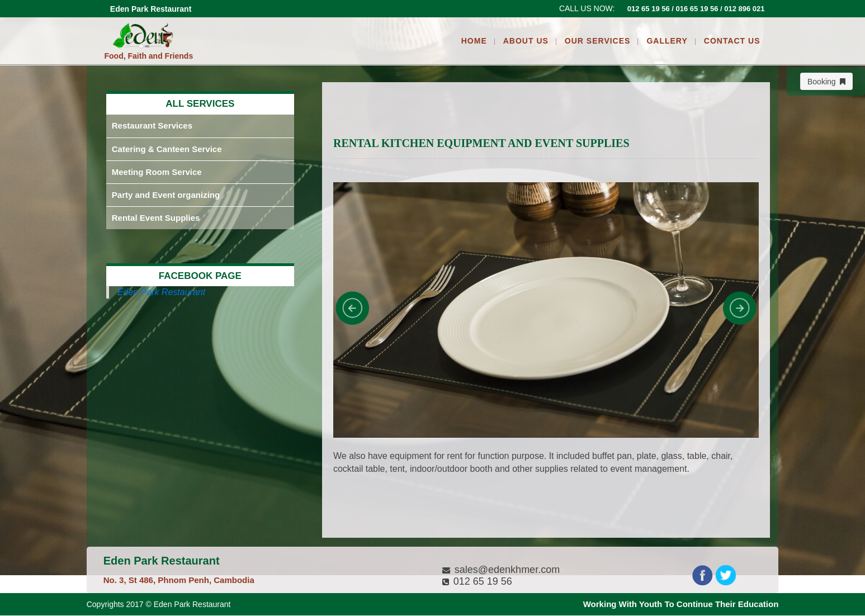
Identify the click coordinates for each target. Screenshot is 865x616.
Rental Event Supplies (156, 218)
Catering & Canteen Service (167, 149)
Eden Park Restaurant (161, 292)
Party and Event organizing (166, 195)
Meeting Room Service (157, 172)
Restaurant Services (152, 125)
